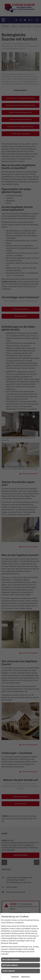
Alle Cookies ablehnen (10, 965)
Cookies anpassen (9, 971)
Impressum (15, 977)
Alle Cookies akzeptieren (11, 960)
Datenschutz (25, 977)
